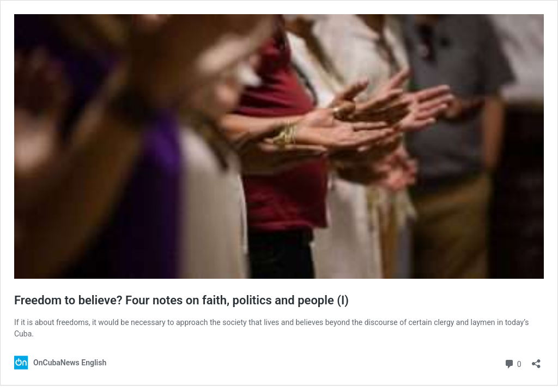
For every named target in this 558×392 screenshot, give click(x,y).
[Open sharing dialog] (536, 360)
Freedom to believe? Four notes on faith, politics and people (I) (181, 300)
